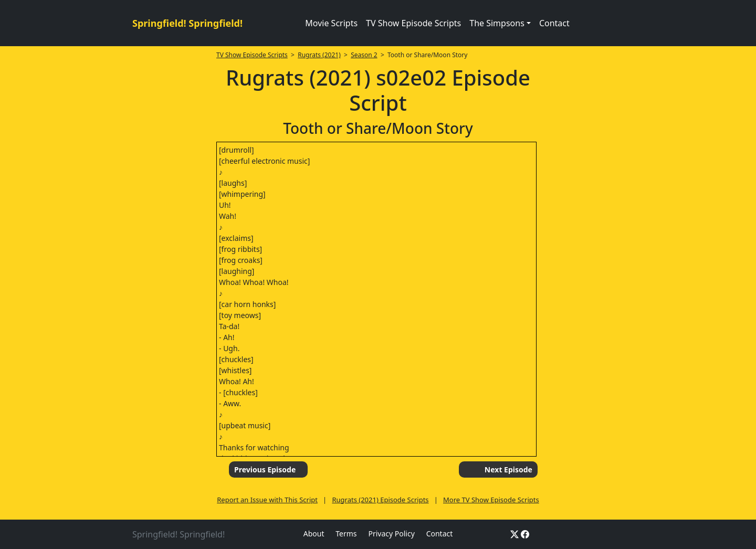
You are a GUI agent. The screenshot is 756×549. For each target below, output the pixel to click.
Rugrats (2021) (319, 55)
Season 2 (364, 55)
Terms (346, 534)
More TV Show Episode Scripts (491, 500)
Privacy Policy (391, 534)
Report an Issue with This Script (267, 500)
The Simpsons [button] (497, 23)
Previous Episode (265, 469)
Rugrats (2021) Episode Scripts (380, 500)
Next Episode (508, 469)
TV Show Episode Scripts (413, 23)
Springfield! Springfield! (187, 23)
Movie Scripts (331, 23)
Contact (554, 23)
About (314, 534)
